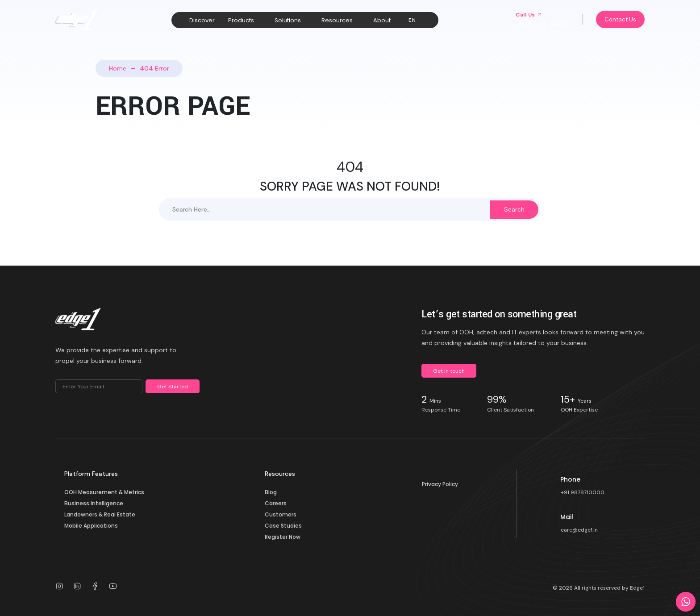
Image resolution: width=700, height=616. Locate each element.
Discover (202, 20)
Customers (281, 514)
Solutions (288, 20)
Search (514, 209)
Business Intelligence (94, 503)
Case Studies (283, 526)
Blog (271, 492)
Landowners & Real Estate (100, 514)
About (382, 20)
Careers (276, 503)
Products (241, 20)
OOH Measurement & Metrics (104, 492)
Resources (337, 20)
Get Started (173, 387)
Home (118, 68)
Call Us (529, 15)
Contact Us (620, 19)
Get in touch (449, 371)
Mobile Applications (91, 526)
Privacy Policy (440, 484)
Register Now (283, 537)
